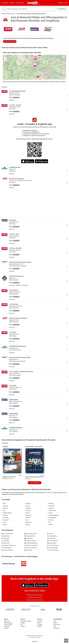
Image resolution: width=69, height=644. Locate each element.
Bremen (4, 525)
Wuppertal (28, 515)
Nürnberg (28, 508)
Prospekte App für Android (34, 595)
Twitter (39, 623)
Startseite (7, 621)
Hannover (28, 503)
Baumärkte (6, 538)
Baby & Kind (6, 536)
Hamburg (5, 506)
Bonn (27, 520)
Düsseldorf (5, 520)
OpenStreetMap (57, 79)
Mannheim (28, 522)
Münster (27, 525)
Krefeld (50, 525)
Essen (4, 522)
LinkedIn (39, 626)
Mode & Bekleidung (31, 543)
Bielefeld (27, 518)
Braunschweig (52, 518)
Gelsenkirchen (52, 511)
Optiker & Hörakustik (31, 545)
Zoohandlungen (53, 548)
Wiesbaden (51, 506)
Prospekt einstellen (26, 621)
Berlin (39, 4)
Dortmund (5, 518)
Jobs (55, 621)
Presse (55, 623)
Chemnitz (50, 520)
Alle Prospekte (35, 483)
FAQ (22, 625)
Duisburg (28, 511)
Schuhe (50, 534)
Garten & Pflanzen (7, 550)
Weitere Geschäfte (53, 550)
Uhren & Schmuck (53, 545)
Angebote (7, 626)
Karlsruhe (50, 503)
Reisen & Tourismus (31, 548)
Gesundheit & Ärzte (31, 534)
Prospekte (5, 3)
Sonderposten (52, 536)
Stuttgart (5, 515)
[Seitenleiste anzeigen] (66, 641)
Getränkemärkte (30, 536)
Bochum (27, 513)
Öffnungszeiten (8, 623)
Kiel (49, 522)
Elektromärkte (7, 548)
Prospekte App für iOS (35, 597)
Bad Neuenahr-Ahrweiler (8, 14)
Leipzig (27, 506)
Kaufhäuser (29, 538)
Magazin (61, 3)
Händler (12, 3)
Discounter (6, 543)
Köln (3, 511)
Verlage (23, 623)
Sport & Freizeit (53, 541)
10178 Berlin (61, 9)
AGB (55, 626)
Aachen (50, 513)
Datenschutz (57, 625)
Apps (66, 3)
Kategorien (20, 3)
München (5, 508)
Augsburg (50, 508)
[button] (64, 57)
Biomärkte (5, 541)
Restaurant (28, 550)
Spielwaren (51, 538)
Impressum (56, 628)
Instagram (40, 625)
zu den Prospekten (10, 41)
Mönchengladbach (53, 515)
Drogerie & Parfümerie (9, 545)
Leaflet (50, 79)
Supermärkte (52, 543)
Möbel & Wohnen (30, 541)
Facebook (40, 621)
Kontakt (23, 626)
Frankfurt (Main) (7, 513)
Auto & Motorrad (7, 534)
